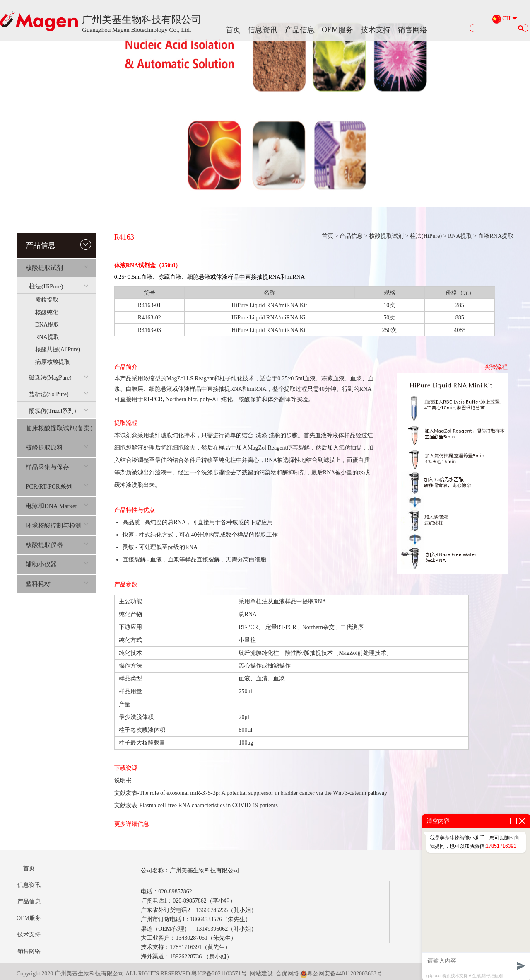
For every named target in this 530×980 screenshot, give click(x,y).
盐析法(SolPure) (59, 394)
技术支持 (376, 30)
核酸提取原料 (57, 448)
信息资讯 (263, 30)
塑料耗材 (57, 584)
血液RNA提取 (496, 236)
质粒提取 (47, 300)
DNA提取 (47, 325)
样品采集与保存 (57, 467)
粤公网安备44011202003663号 (341, 974)
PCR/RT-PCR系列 (57, 486)
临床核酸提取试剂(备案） (61, 428)
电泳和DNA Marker (57, 506)
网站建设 (261, 974)
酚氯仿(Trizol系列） (59, 411)
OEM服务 (337, 30)
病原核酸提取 (53, 362)
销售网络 (412, 30)
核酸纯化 (47, 312)
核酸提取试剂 (57, 268)
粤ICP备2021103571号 (219, 974)
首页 (233, 30)
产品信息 (300, 30)
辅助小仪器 (57, 564)
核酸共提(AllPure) (58, 350)
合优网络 (287, 974)
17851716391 (501, 846)
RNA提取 (47, 337)
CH (506, 19)
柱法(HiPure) (59, 286)
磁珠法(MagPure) (59, 378)
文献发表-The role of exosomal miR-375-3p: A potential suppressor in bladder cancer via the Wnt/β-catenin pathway (251, 793)
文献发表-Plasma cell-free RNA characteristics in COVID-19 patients (196, 805)
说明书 (123, 780)
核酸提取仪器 (57, 545)
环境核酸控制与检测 (57, 525)
